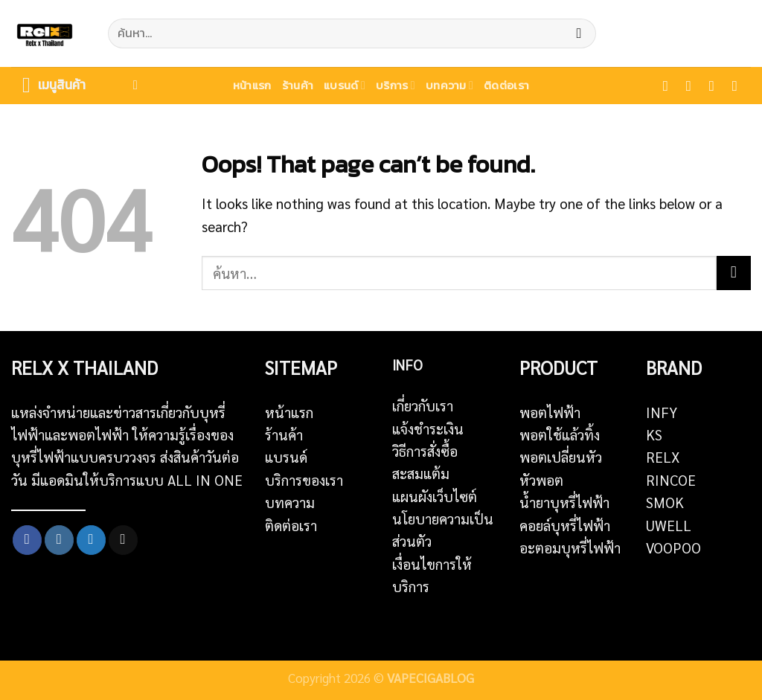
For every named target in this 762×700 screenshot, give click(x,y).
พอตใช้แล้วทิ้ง (560, 434)
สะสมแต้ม (421, 473)
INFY (662, 412)
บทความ (449, 85)
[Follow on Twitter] (716, 86)
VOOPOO (673, 548)
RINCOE (671, 480)
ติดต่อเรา (506, 85)
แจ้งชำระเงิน (428, 428)
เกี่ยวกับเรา (423, 405)
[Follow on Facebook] (670, 86)
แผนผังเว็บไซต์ (435, 496)
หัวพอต (541, 480)
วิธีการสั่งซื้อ (425, 451)
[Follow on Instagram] (693, 86)
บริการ (396, 85)
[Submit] (579, 33)
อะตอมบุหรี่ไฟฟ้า (570, 548)
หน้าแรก (252, 85)
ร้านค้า (298, 85)
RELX (663, 457)
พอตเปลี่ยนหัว (561, 457)
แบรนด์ (345, 85)
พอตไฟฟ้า (550, 412)
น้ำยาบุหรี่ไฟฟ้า (564, 502)
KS (654, 434)
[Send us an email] (739, 86)
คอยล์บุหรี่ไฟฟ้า (565, 525)
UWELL (669, 525)
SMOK (665, 502)
